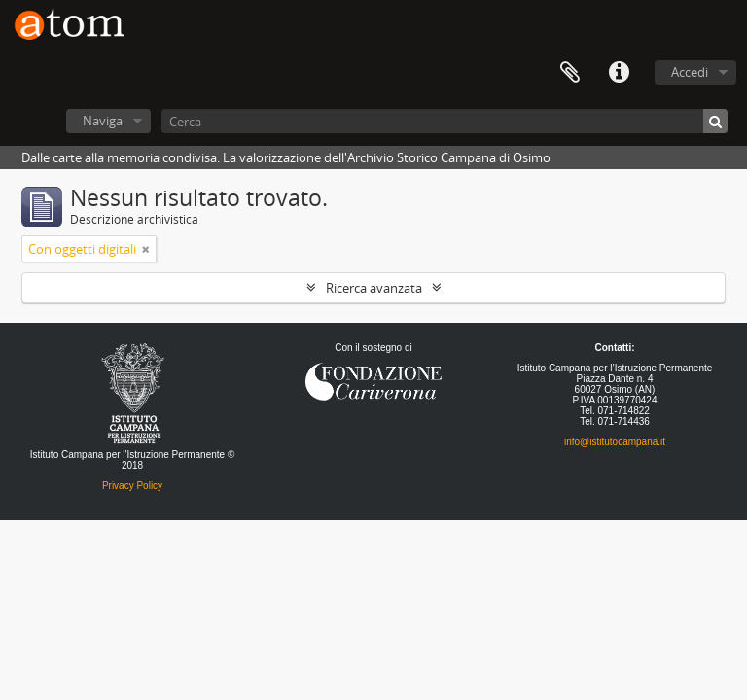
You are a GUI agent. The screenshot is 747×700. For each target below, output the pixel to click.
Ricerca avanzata (374, 288)
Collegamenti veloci (619, 73)
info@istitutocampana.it (615, 442)
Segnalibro (570, 73)
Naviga (103, 121)
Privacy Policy (132, 486)
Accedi (690, 72)
